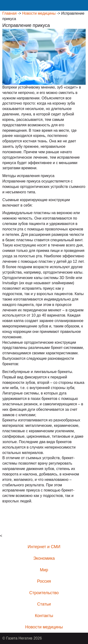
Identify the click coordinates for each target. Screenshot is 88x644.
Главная (10, 13)
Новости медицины (39, 13)
